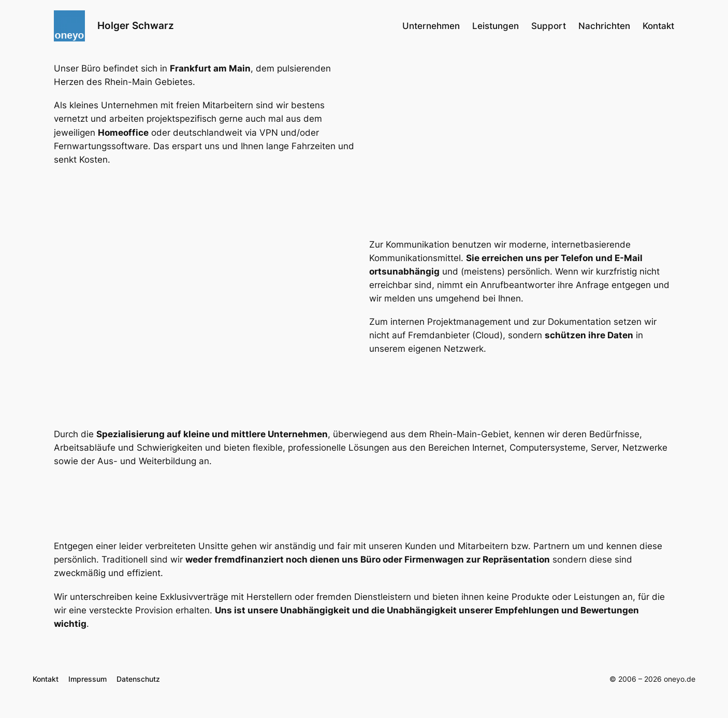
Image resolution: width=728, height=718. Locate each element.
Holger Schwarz (136, 25)
